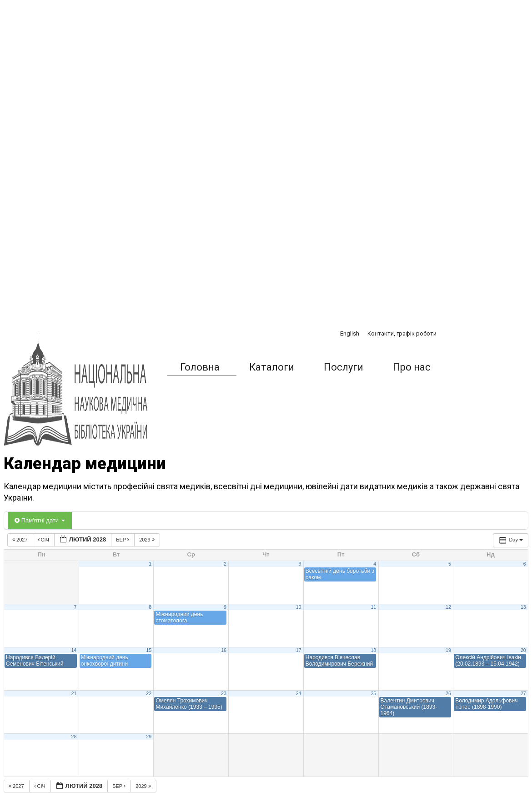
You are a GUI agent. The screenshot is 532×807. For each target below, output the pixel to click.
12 (448, 607)
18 (373, 650)
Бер (123, 540)
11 (373, 607)
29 (149, 737)
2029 (148, 540)
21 (74, 693)
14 (74, 650)
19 (448, 650)
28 (74, 737)
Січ (44, 540)
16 (224, 650)
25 (373, 693)
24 (299, 693)
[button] (466, 367)
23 (224, 693)
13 (523, 607)
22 (149, 693)
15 (149, 650)
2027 (21, 540)
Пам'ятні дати (40, 520)
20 (523, 650)
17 (299, 650)
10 (299, 607)
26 (448, 693)
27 (523, 693)
